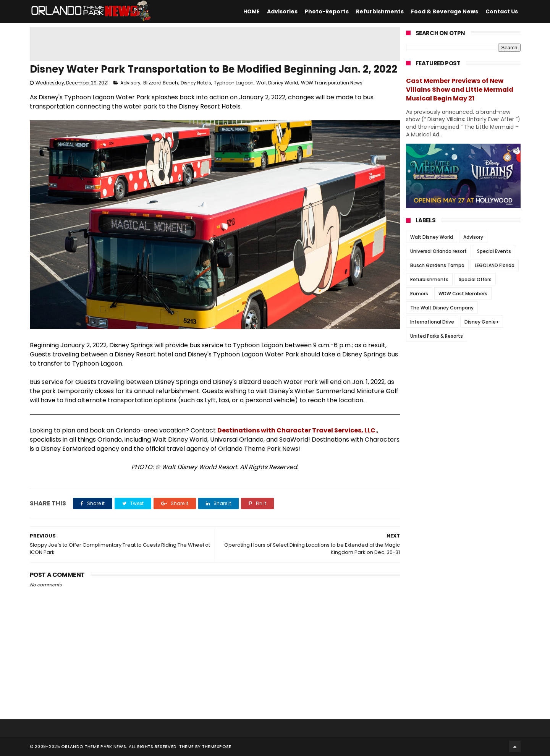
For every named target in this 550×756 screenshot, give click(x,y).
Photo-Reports (327, 11)
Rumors (419, 294)
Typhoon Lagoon (234, 83)
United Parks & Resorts (437, 336)
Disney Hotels (196, 83)
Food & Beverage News (445, 11)
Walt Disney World (277, 83)
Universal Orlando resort (438, 251)
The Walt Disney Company (442, 308)
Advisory (130, 83)
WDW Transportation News (332, 83)
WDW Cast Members (463, 294)
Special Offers (475, 279)
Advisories (282, 11)
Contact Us (502, 11)
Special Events (494, 251)
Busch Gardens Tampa (437, 265)
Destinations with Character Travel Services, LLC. (297, 430)
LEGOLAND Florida (495, 265)
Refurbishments (380, 11)
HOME (252, 11)
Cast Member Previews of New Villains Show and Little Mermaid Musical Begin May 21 (460, 90)
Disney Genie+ (482, 322)
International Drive (432, 322)
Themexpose (217, 746)
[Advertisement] (215, 44)
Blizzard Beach (161, 83)
